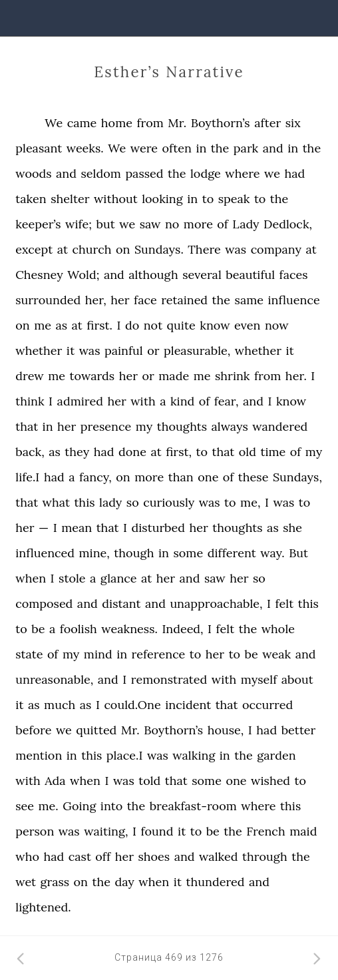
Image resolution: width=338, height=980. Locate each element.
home (117, 123)
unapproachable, (216, 604)
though (134, 553)
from (150, 123)
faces (294, 275)
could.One (132, 705)
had (295, 173)
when (31, 578)
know (215, 325)
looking (162, 199)
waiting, (106, 831)
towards (92, 376)
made (174, 376)
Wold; (83, 275)
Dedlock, (288, 224)
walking (194, 755)
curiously (169, 502)
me (43, 325)
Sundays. (159, 249)
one (208, 477)
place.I (125, 755)
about (297, 679)
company (276, 249)
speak (234, 199)
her (120, 300)
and (273, 148)
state (29, 654)
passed (144, 173)
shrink (233, 376)
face (145, 300)
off (103, 857)
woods (33, 173)
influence (294, 300)
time (273, 452)
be (38, 629)
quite (181, 325)
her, (96, 300)
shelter (70, 199)
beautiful (250, 275)
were (144, 148)
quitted (96, 730)
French (265, 831)
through (265, 857)
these (254, 477)
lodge (206, 173)
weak (276, 654)
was (236, 249)
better (299, 730)
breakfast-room (193, 806)
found (157, 831)
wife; (79, 224)
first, (179, 452)
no (172, 224)
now (277, 325)
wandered (280, 426)
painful (124, 351)
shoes (154, 857)
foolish (79, 629)
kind (182, 401)
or (153, 351)
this (84, 502)
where (242, 173)
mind (98, 654)
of (223, 224)
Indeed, (182, 629)
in (201, 148)
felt (285, 604)
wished (270, 781)
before (33, 730)
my (144, 426)
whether (39, 351)
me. (48, 806)
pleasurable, (197, 351)
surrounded (48, 300)
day (124, 882)
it (71, 351)
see (25, 806)
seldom (101, 173)
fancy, (95, 477)
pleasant (39, 148)
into (111, 806)
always (230, 426)
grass (55, 882)
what (56, 502)
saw (150, 224)
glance (119, 578)
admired (80, 401)
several (202, 275)
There (204, 249)
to (208, 199)
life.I (27, 477)
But (298, 553)
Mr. (177, 123)
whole (278, 629)
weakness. (129, 629)
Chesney (39, 275)
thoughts (182, 426)
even (247, 325)
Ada (55, 781)
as (62, 325)
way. (272, 553)
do (132, 325)
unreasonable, (54, 679)
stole (72, 578)
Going (79, 806)
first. (99, 325)
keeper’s (38, 224)
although (153, 275)
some (188, 553)
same (249, 300)
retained (184, 300)
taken (31, 199)
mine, (94, 553)
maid (303, 831)
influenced (45, 553)
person (35, 831)
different (232, 553)
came (82, 123)
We (54, 123)
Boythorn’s (221, 123)
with (143, 401)
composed (44, 604)
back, (30, 452)
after (267, 123)
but (106, 224)
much (60, 705)
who (27, 857)
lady (110, 502)
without (116, 199)
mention (39, 755)
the (220, 148)
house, (226, 730)
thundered (215, 882)
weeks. (85, 148)
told (149, 781)
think (30, 401)
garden (276, 755)
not (153, 325)
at (63, 249)
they (77, 452)
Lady (246, 224)
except (34, 249)
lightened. (43, 907)
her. (296, 376)
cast (80, 857)
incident (188, 705)
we (272, 173)
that (27, 426)
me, (250, 502)
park (246, 148)
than (181, 477)
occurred (267, 705)
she (292, 528)
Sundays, (297, 477)
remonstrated (169, 679)
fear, (227, 401)
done (132, 452)
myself (259, 679)
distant (121, 604)
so (133, 502)
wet (26, 882)
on (123, 249)
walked (218, 857)
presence (106, 426)
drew (30, 376)
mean (77, 528)
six (293, 123)
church (91, 249)
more (198, 224)
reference (159, 654)
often (177, 148)
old (248, 452)
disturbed (159, 528)
